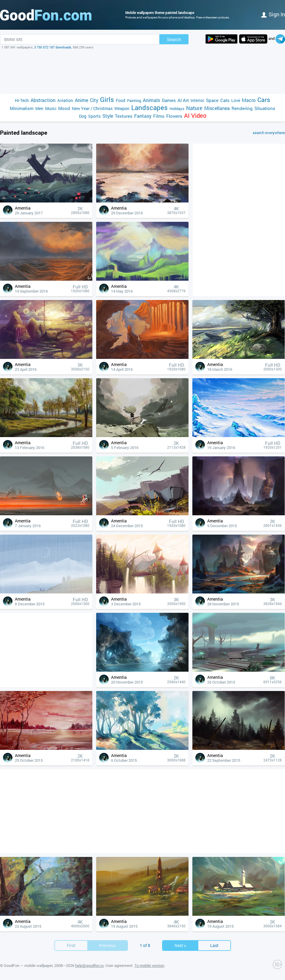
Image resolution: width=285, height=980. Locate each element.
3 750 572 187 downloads (53, 47)
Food (121, 100)
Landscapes (149, 107)
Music (51, 108)
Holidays (177, 109)
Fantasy (143, 116)
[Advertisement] (142, 72)
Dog (83, 116)
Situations (265, 108)
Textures (124, 116)
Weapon (122, 108)
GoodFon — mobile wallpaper (28, 965)
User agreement (119, 965)
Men (39, 108)
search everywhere (269, 133)
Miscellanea (217, 108)
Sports (94, 116)
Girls (107, 99)
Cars (264, 100)
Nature (194, 108)
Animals (151, 100)
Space (212, 100)
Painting (134, 100)
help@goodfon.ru (89, 965)
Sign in (273, 14)
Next (180, 945)
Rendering (242, 108)
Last (214, 945)
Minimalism (22, 108)
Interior (197, 100)
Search (174, 39)
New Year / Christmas (92, 108)
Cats (225, 100)
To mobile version (149, 965)
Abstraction (43, 100)
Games (169, 100)
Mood (64, 108)
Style (108, 116)
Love (236, 100)
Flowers (174, 116)
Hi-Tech (22, 100)
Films (159, 116)
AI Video (195, 116)
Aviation (65, 100)
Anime (81, 100)
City (94, 100)
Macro (249, 100)
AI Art (183, 100)
